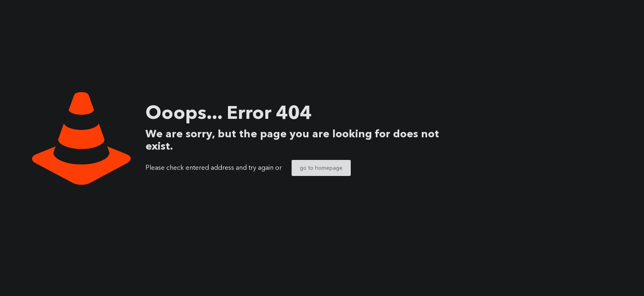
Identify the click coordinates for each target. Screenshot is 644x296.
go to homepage (321, 168)
